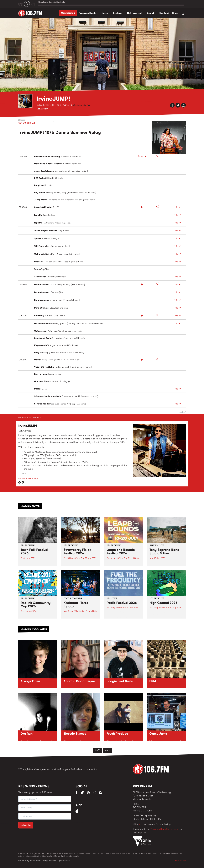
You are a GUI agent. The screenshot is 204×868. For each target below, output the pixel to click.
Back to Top (181, 860)
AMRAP (183, 412)
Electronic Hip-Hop (82, 105)
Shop (175, 13)
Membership (68, 13)
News (106, 13)
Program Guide (88, 13)
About (151, 13)
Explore (118, 13)
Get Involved (135, 13)
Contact (164, 13)
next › (107, 750)
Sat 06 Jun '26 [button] (27, 123)
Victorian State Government (165, 829)
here (141, 824)
